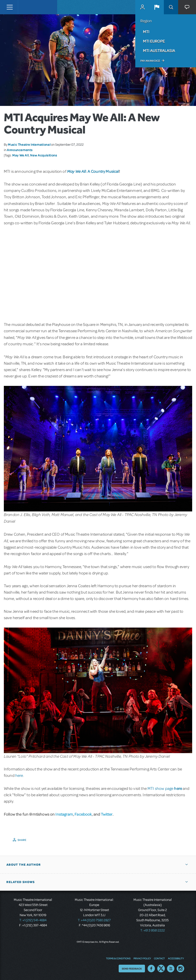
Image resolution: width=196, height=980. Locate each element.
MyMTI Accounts (142, 7)
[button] (157, 7)
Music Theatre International (29, 144)
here (19, 776)
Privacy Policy (142, 958)
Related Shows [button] (21, 882)
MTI (146, 32)
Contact (159, 958)
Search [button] (171, 7)
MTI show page (165, 789)
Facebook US (151, 969)
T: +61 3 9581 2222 (153, 930)
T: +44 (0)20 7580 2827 (94, 920)
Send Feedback (132, 969)
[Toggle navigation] (10, 7)
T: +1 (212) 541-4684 (33, 920)
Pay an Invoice (150, 61)
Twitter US (161, 969)
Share (22, 840)
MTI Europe (154, 41)
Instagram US (180, 969)
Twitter (107, 814)
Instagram (64, 814)
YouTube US (171, 969)
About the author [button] (24, 865)
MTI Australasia (159, 51)
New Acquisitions (44, 155)
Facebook (83, 814)
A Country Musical (103, 171)
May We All (21, 155)
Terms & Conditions (118, 958)
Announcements (20, 150)
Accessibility (176, 958)
